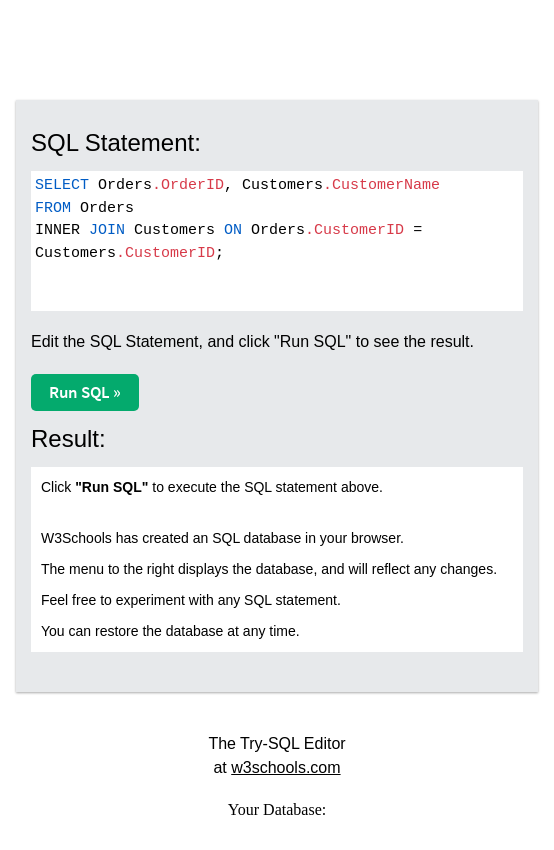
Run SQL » (85, 392)
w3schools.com (285, 767)
